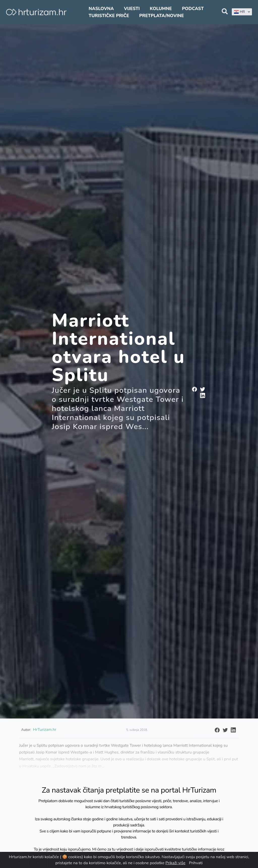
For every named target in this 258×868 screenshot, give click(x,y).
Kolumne (161, 9)
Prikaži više (175, 863)
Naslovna (101, 9)
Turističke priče (109, 16)
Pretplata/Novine (162, 16)
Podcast (193, 9)
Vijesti (132, 9)
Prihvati (196, 863)
